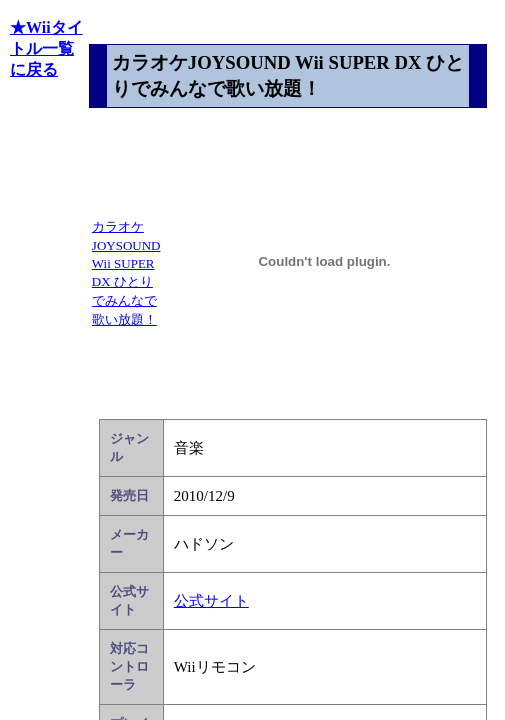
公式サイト (211, 601)
